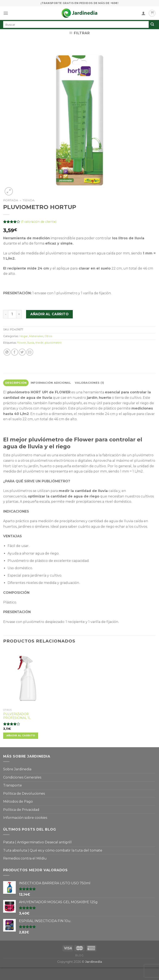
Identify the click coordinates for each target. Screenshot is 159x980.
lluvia (31, 343)
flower (22, 343)
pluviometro (53, 343)
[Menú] (6, 13)
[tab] (16, 383)
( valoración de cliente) (39, 222)
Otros (48, 336)
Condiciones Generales (22, 777)
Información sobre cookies (25, 818)
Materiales (36, 336)
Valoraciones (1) (89, 383)
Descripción (16, 383)
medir (39, 343)
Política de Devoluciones (24, 794)
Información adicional (51, 383)
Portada (11, 200)
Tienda (29, 200)
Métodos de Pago (18, 801)
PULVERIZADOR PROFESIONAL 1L (17, 716)
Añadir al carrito (49, 314)
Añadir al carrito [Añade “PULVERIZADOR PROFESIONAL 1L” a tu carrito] (21, 735)
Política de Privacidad (21, 810)
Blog (79, 955)
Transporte (13, 785)
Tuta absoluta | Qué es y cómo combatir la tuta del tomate (53, 850)
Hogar (24, 336)
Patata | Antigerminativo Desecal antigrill (37, 842)
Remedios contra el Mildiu (25, 858)
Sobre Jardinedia (17, 769)
